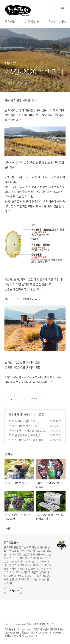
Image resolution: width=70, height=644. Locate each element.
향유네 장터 (32, 22)
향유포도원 (12, 542)
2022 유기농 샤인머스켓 (22, 421)
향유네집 (10, 22)
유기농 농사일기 (59, 22)
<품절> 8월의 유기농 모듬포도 (25, 431)
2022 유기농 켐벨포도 (21, 426)
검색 (54, 7)
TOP (63, 626)
